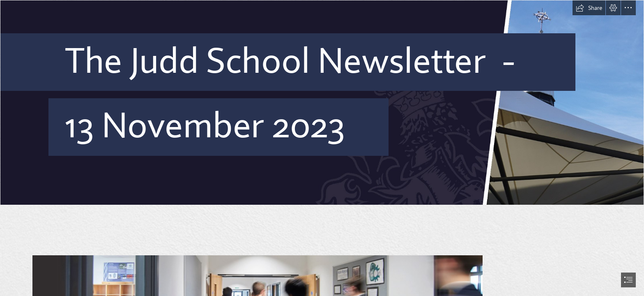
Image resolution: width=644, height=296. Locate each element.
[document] (322, 148)
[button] (589, 8)
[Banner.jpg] (322, 103)
